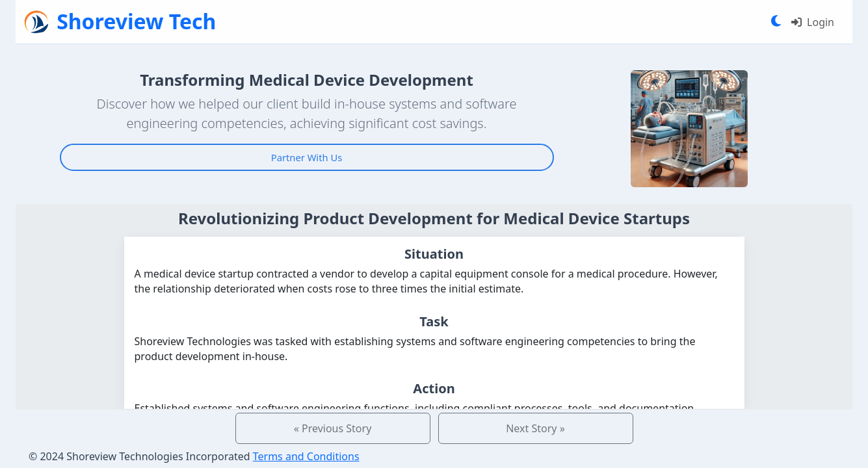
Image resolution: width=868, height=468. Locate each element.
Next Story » (535, 428)
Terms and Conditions (306, 456)
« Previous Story (333, 428)
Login (813, 22)
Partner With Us (307, 157)
